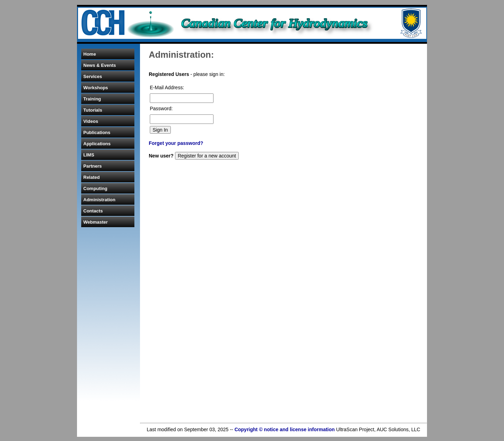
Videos (91, 121)
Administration (99, 200)
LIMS (89, 155)
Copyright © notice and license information (285, 429)
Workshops (96, 88)
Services (93, 76)
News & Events (100, 65)
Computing (95, 188)
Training (92, 99)
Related (92, 177)
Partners (93, 166)
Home (90, 54)
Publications (97, 132)
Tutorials (93, 110)
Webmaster (96, 222)
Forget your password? (176, 143)
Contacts (93, 211)
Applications (97, 144)
